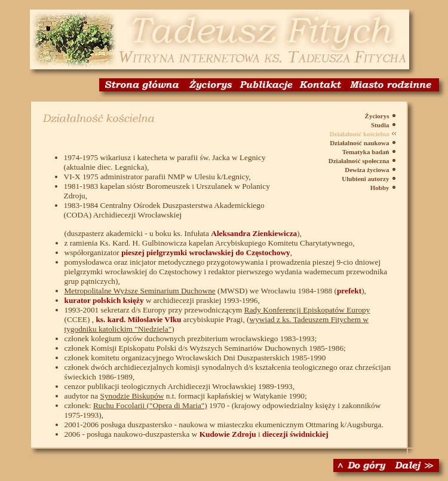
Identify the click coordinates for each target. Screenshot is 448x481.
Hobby (380, 188)
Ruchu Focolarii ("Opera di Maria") (150, 405)
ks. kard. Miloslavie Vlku (138, 319)
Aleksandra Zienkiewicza (254, 233)
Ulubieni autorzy (365, 179)
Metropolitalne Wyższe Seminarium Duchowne (140, 291)
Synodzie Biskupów (132, 396)
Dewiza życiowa (367, 170)
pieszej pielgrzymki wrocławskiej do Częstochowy (206, 252)
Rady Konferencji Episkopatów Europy (307, 310)
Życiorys (377, 116)
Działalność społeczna (359, 161)
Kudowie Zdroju (228, 434)
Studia (380, 125)
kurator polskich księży (104, 300)
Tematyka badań (366, 152)
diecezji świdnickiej (295, 434)
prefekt (349, 291)
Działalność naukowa (359, 143)
